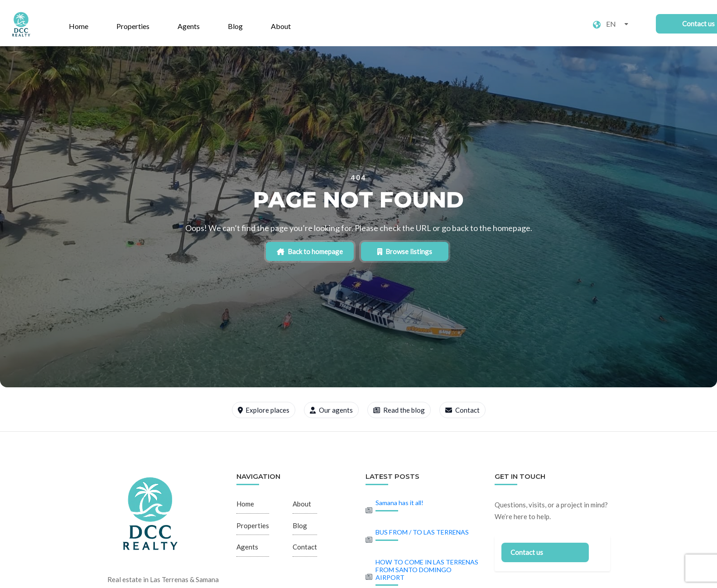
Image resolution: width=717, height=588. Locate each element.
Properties (133, 26)
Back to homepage (320, 251)
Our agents (331, 410)
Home (79, 26)
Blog (235, 26)
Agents (189, 26)
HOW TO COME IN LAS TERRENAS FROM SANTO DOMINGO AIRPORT (427, 570)
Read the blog (399, 410)
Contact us (527, 552)
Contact (462, 410)
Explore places (264, 410)
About (281, 26)
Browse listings (395, 251)
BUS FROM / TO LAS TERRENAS (422, 532)
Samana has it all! (399, 503)
